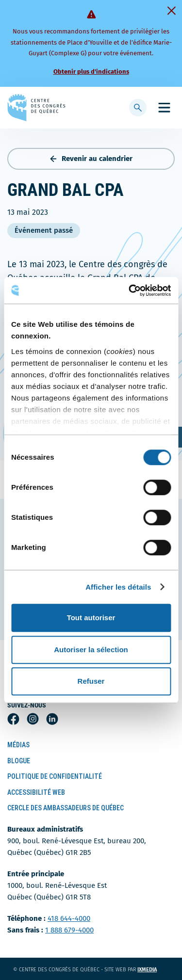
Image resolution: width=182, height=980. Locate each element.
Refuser (91, 681)
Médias (18, 745)
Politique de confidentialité (55, 776)
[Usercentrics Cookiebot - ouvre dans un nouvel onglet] (130, 290)
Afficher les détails (118, 587)
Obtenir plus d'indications (91, 72)
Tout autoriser (91, 618)
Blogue (19, 761)
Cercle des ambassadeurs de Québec (66, 808)
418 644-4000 (69, 918)
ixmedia (153, 970)
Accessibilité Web (36, 792)
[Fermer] (171, 11)
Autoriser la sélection (91, 650)
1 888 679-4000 (69, 930)
